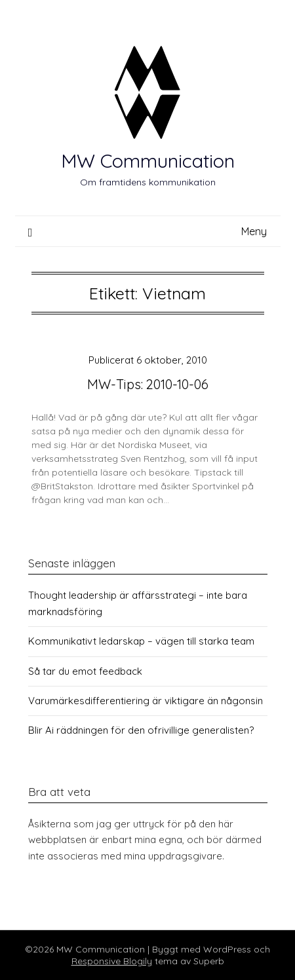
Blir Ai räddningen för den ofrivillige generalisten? (141, 730)
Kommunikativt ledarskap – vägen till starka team (141, 641)
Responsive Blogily (112, 961)
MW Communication (148, 160)
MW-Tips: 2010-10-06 (148, 384)
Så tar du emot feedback (85, 671)
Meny (254, 231)
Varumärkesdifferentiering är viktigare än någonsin (146, 701)
